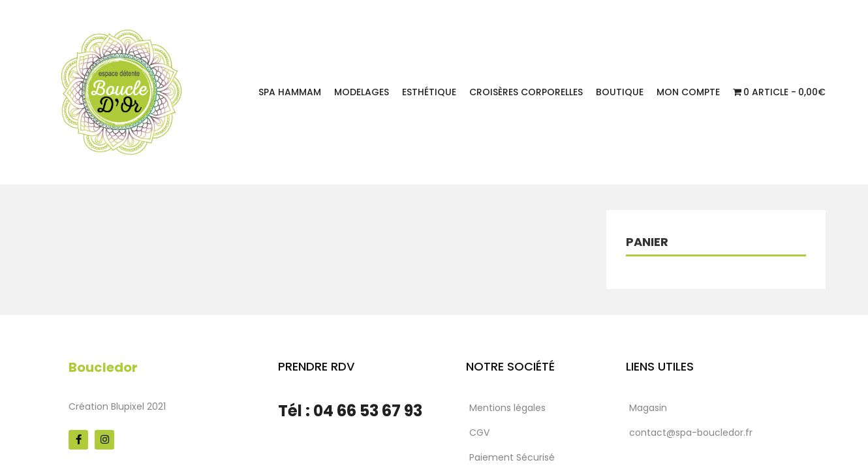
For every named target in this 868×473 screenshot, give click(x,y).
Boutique (620, 92)
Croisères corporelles (526, 92)
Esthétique (429, 92)
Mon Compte (688, 92)
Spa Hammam (290, 92)
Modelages (362, 92)
